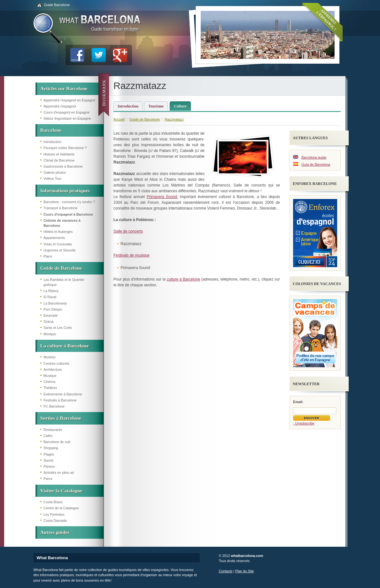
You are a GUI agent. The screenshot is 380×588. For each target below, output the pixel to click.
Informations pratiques (65, 191)
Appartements (54, 238)
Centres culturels (56, 363)
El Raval (50, 297)
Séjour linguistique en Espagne (67, 118)
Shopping (51, 448)
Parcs (48, 479)
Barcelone (51, 130)
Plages (49, 454)
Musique (50, 376)
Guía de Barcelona (316, 164)
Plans (48, 256)
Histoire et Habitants (59, 154)
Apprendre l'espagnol (60, 106)
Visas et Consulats (58, 244)
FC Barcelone (54, 406)
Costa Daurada (55, 520)
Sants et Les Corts (58, 328)
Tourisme (156, 106)
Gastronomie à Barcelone (63, 166)
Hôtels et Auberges (58, 232)
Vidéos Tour (53, 179)
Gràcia (49, 322)
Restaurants (53, 430)
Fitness (49, 466)
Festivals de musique (132, 255)
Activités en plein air (59, 473)
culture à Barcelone (183, 279)
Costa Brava (53, 502)
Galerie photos (55, 172)
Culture (180, 106)
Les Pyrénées (54, 514)
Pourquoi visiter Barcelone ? (65, 148)
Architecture (53, 369)
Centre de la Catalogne (61, 508)
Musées (50, 357)
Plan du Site (244, 571)
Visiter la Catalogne (61, 491)
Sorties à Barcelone (61, 418)
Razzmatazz (174, 119)
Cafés (48, 436)
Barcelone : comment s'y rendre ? (69, 202)
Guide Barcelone (57, 5)
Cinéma (49, 382)
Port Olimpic (53, 309)
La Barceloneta (55, 303)
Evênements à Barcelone (63, 394)
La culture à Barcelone (64, 346)
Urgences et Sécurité (60, 250)
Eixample (50, 315)
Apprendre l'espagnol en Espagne (69, 100)
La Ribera (51, 291)
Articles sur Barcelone (64, 88)
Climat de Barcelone (59, 160)
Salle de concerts (128, 231)
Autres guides (55, 532)
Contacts (226, 571)
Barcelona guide (314, 157)
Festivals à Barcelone (60, 400)
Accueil (119, 119)
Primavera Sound (162, 197)
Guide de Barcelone (61, 268)
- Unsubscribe (304, 423)
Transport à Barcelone (60, 208)
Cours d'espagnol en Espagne (66, 112)
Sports (48, 460)
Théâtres (50, 388)
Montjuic (50, 334)
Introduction (52, 142)
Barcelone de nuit (57, 442)
